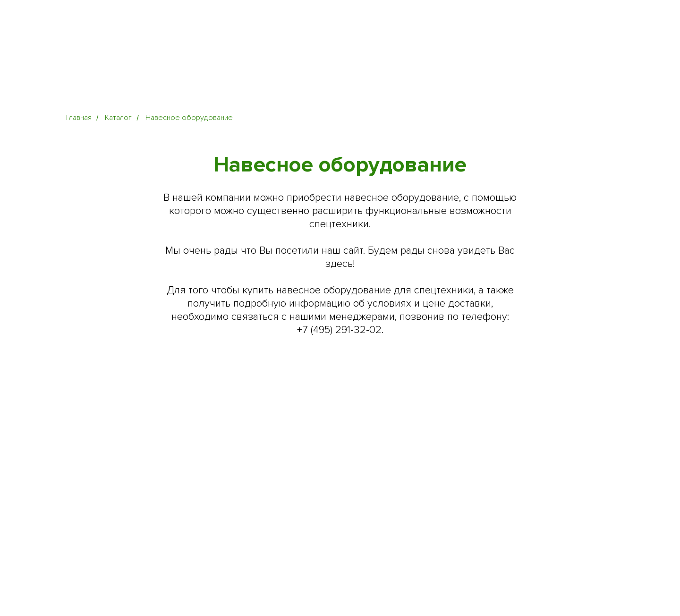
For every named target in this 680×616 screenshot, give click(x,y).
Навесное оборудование (189, 118)
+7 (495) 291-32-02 (339, 330)
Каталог (118, 118)
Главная (79, 118)
